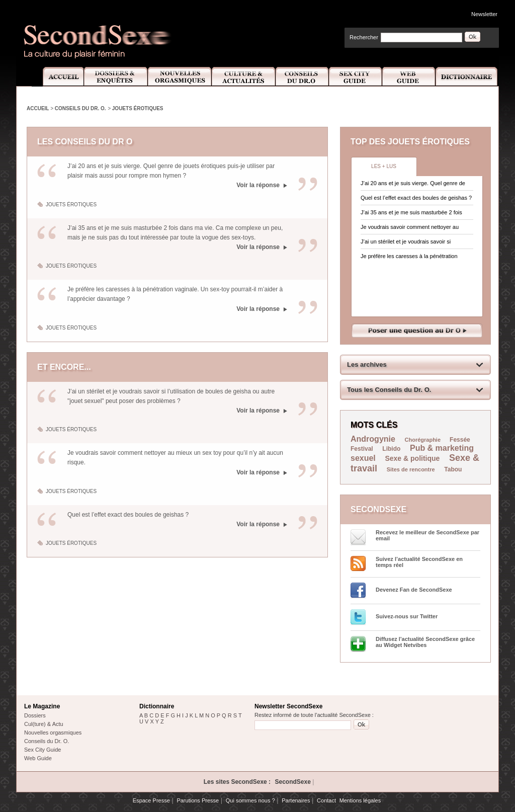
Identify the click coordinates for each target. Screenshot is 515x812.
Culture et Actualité (244, 77)
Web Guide (409, 77)
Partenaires (296, 800)
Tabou (453, 469)
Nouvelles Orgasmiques (180, 77)
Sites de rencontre (411, 469)
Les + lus (384, 166)
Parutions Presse (198, 800)
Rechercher (364, 37)
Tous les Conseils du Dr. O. (389, 390)
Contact (326, 800)
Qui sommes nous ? (250, 800)
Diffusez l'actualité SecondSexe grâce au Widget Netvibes (425, 642)
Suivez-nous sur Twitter (407, 616)
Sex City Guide (356, 77)
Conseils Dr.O (302, 77)
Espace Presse (151, 800)
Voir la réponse (258, 185)
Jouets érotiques (138, 108)
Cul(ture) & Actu (44, 724)
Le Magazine (42, 706)
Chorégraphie (424, 440)
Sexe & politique (412, 458)
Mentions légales (360, 800)
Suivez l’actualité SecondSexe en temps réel (419, 562)
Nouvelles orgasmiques (53, 733)
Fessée (460, 440)
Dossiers (35, 715)
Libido (391, 449)
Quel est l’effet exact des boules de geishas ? (128, 515)
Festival (362, 449)
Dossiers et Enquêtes (115, 77)
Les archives (367, 364)
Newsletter (484, 14)
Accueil (58, 77)
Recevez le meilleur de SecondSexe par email (427, 535)
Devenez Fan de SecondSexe (414, 590)
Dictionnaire (467, 77)
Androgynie (373, 439)
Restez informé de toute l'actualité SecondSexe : (314, 715)
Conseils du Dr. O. (80, 108)
